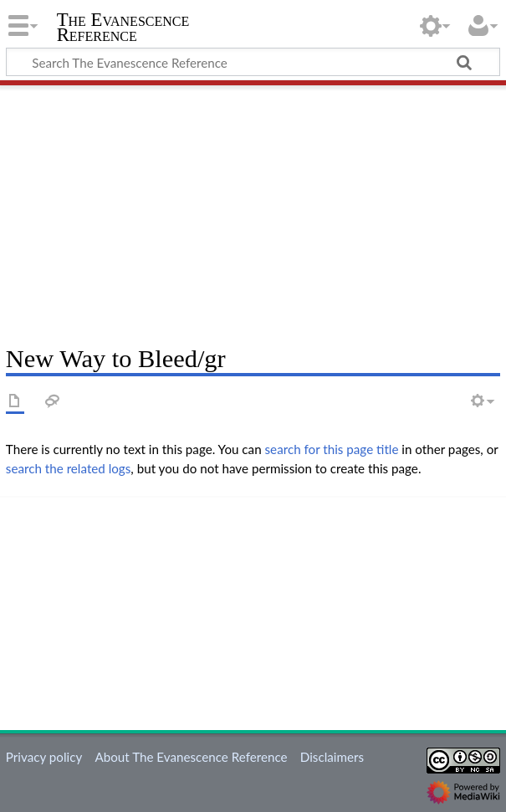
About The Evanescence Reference (191, 757)
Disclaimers (332, 757)
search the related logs (69, 468)
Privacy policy (44, 757)
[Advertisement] (253, 209)
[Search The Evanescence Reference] (253, 62)
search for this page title (332, 449)
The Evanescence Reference (123, 28)
